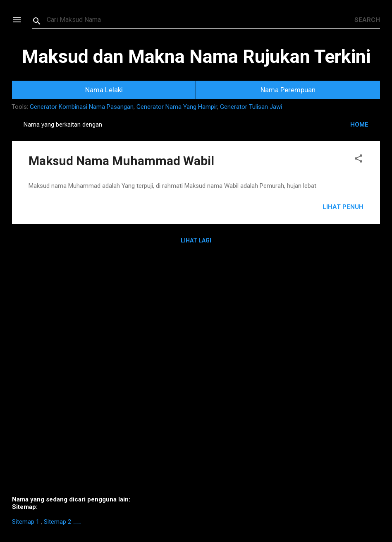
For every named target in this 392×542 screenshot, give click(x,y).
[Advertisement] (196, 376)
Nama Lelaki (104, 90)
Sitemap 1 (26, 522)
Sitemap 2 (57, 522)
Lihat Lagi (196, 240)
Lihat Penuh (343, 207)
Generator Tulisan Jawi (251, 107)
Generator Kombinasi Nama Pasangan (82, 107)
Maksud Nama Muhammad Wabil (121, 161)
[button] (359, 160)
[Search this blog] (201, 20)
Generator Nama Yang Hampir (177, 107)
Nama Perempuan (288, 90)
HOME (359, 125)
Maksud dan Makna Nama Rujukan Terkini (196, 56)
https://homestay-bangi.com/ (77, 524)
